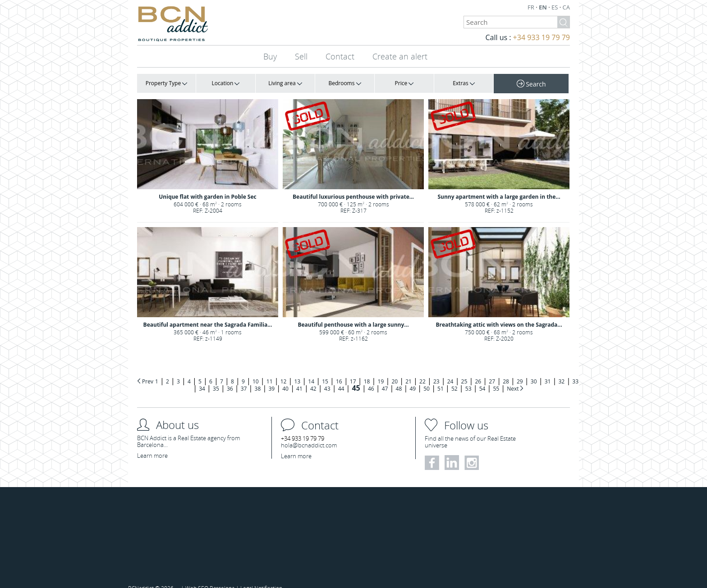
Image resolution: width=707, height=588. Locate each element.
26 (478, 370)
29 (520, 370)
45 (356, 376)
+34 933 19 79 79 (542, 37)
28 (506, 370)
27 (492, 370)
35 (216, 377)
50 (427, 377)
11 (270, 370)
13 (297, 370)
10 (256, 370)
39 (271, 377)
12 (284, 370)
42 (313, 377)
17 (353, 370)
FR (532, 7)
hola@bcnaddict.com (309, 433)
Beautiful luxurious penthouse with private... (353, 183)
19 (381, 370)
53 (468, 377)
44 (341, 377)
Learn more (152, 444)
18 (367, 370)
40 (285, 377)
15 (325, 370)
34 (202, 377)
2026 (168, 576)
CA (566, 7)
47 (385, 377)
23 (436, 370)
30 (534, 370)
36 (230, 377)
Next (513, 377)
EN (544, 7)
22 (422, 370)
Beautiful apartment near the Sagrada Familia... (208, 305)
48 (399, 377)
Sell (301, 56)
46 (371, 377)
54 (482, 377)
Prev (148, 370)
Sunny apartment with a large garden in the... (499, 183)
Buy (270, 56)
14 (311, 370)
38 (258, 377)
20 (395, 370)
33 (575, 370)
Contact (340, 56)
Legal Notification (261, 576)
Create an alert (400, 56)
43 (327, 377)
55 (496, 377)
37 (244, 377)
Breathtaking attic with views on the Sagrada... (499, 305)
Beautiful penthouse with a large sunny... (353, 305)
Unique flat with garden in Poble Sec (207, 183)
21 (409, 370)
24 (450, 370)
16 (339, 370)
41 (299, 377)
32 (562, 370)
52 (454, 377)
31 (548, 370)
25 (464, 370)
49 (413, 377)
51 (441, 377)
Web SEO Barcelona (210, 576)
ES (555, 7)
